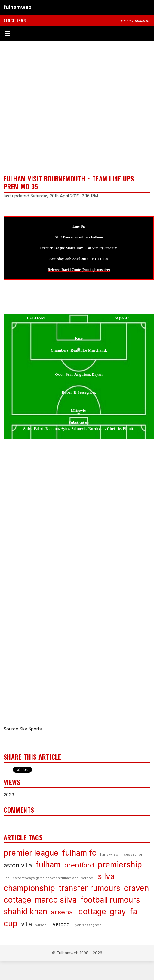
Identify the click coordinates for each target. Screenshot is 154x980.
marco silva (56, 900)
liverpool (60, 924)
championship (29, 888)
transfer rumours (89, 888)
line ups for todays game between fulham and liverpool (49, 878)
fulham (48, 865)
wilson (41, 925)
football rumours (110, 900)
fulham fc (79, 853)
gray (118, 912)
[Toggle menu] (77, 34)
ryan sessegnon (88, 925)
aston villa (18, 865)
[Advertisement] (63, 108)
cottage (92, 912)
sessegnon (134, 854)
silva (106, 876)
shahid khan (25, 912)
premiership (120, 865)
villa (26, 924)
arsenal (63, 912)
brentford (79, 865)
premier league (31, 853)
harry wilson (110, 854)
